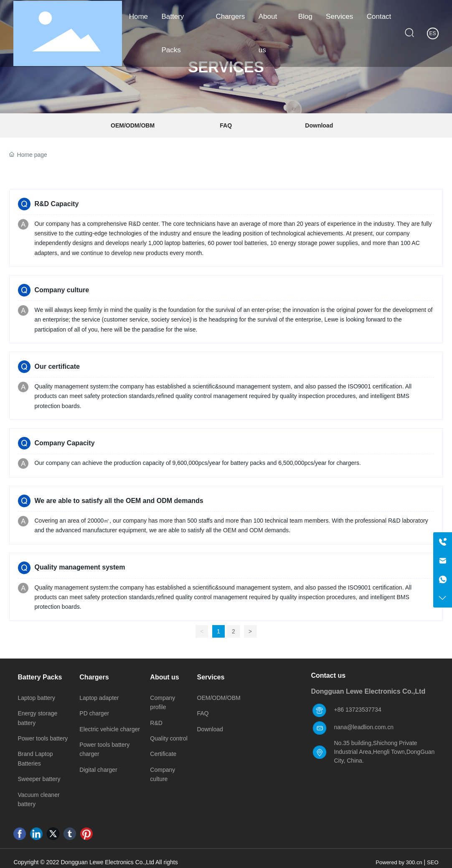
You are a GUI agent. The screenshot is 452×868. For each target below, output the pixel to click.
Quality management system (80, 567)
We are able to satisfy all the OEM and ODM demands (119, 501)
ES (433, 33)
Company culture (62, 290)
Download (319, 125)
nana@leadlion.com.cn (364, 727)
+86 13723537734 (357, 710)
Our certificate (57, 366)
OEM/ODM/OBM (133, 125)
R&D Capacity (57, 204)
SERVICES (226, 68)
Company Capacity (65, 443)
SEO (433, 862)
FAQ (226, 125)
